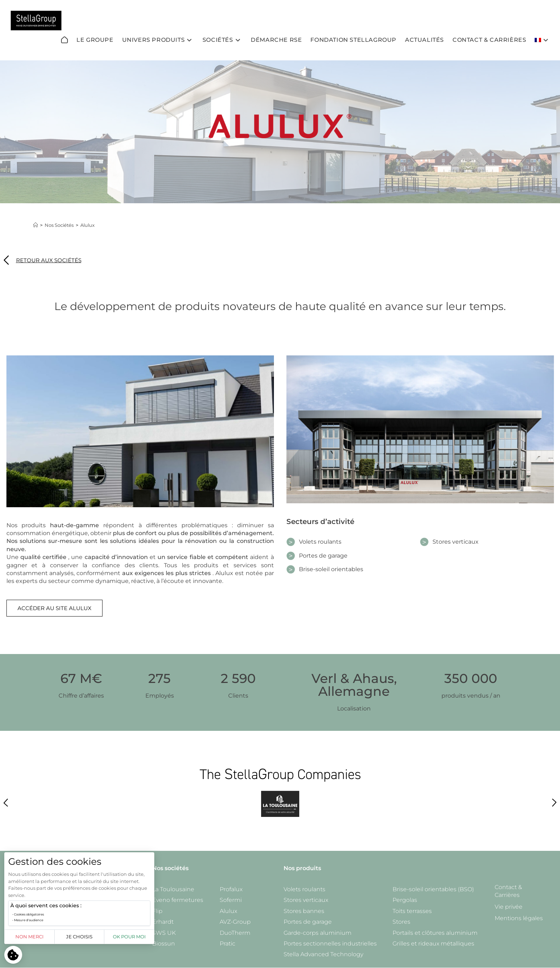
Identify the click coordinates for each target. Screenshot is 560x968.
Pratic (227, 944)
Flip (157, 911)
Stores (401, 922)
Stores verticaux (306, 900)
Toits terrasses (412, 911)
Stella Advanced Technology (323, 954)
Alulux (88, 225)
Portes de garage (308, 922)
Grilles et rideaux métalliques (433, 944)
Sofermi (231, 900)
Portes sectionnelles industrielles (330, 944)
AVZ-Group (235, 922)
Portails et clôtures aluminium (435, 933)
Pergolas (405, 900)
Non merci (29, 937)
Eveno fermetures (178, 900)
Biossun (164, 944)
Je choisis (79, 937)
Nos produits (302, 868)
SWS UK (164, 933)
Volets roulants (304, 889)
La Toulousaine (173, 889)
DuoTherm (235, 933)
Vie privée (509, 907)
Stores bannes (304, 911)
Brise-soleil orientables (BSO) (433, 889)
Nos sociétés (170, 868)
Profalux (231, 889)
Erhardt (163, 922)
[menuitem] (542, 40)
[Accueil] (36, 225)
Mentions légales (519, 918)
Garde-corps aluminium (317, 933)
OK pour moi (129, 937)
